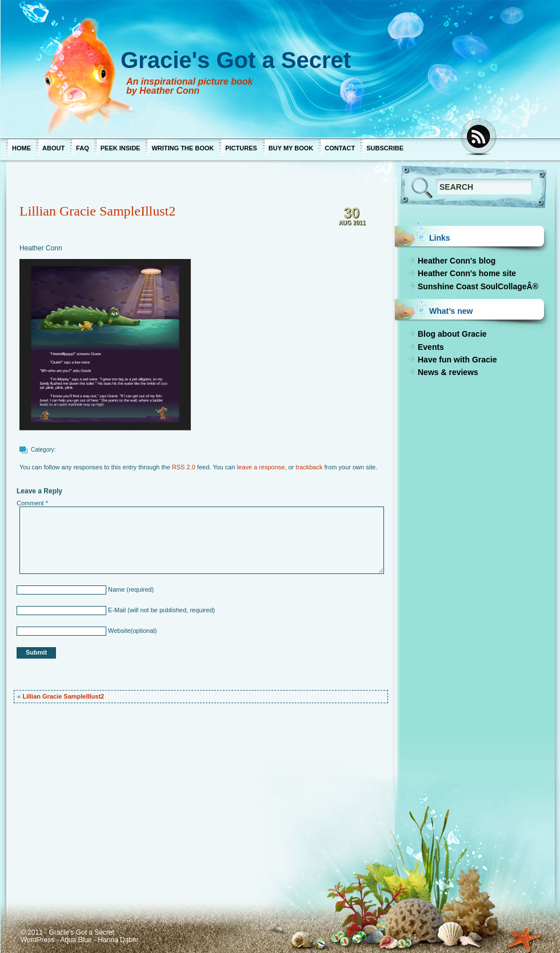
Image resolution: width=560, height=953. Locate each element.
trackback (308, 467)
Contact (339, 148)
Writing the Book (182, 148)
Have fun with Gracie (457, 360)
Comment (32, 503)
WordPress (37, 940)
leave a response (261, 467)
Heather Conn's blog (456, 261)
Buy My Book (290, 148)
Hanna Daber (117, 940)
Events (430, 347)
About (53, 148)
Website (118, 631)
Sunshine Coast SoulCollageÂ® (477, 286)
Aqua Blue (75, 940)
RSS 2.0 (183, 467)
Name (115, 589)
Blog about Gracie (452, 334)
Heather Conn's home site (466, 273)
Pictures (241, 148)
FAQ (82, 148)
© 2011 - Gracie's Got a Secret (67, 932)
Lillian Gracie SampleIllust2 (97, 211)
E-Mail (115, 610)
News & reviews (447, 372)
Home (21, 148)
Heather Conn (40, 248)
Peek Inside (120, 148)
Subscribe (384, 148)
